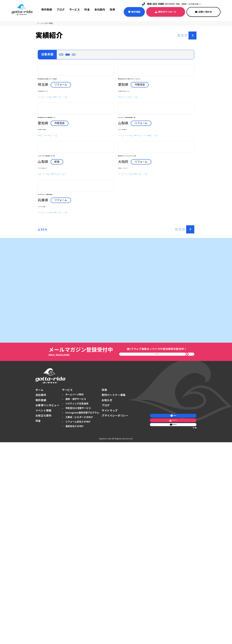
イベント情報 (43, 612)
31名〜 (103, 56)
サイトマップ (110, 612)
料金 (87, 10)
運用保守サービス (97, 143)
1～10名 (67, 56)
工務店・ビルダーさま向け (79, 619)
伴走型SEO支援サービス (78, 610)
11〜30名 (86, 56)
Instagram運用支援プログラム (82, 614)
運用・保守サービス (76, 601)
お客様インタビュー (47, 607)
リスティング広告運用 (133, 235)
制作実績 (47, 10)
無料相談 (134, 12)
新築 (41, 315)
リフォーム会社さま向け (78, 623)
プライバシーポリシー (115, 617)
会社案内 (100, 10)
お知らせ (107, 602)
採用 (112, 10)
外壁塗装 (124, 149)
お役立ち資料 (43, 617)
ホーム (40, 592)
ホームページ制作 (69, 143)
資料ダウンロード (166, 12)
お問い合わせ (204, 12)
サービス (75, 10)
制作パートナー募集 (114, 597)
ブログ (61, 10)
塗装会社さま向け (75, 628)
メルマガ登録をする (157, 553)
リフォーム (45, 143)
